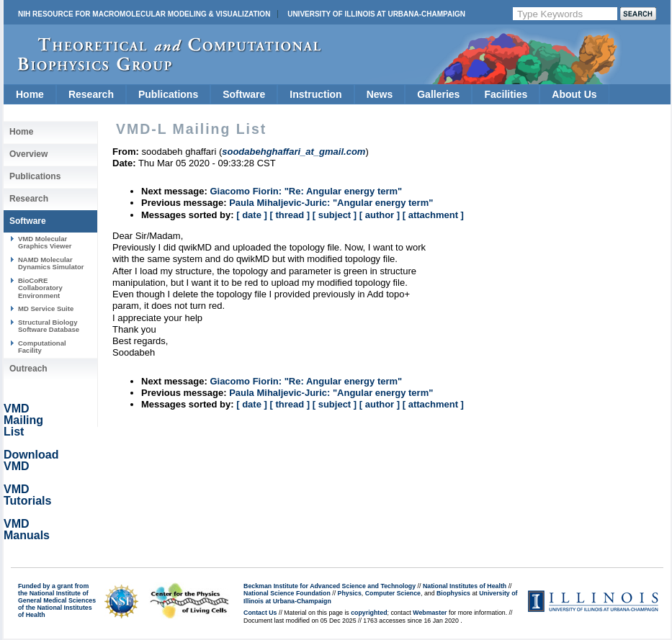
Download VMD (31, 460)
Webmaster (430, 613)
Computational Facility (42, 347)
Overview (28, 154)
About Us (574, 94)
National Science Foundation (287, 593)
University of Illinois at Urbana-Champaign (376, 14)
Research (91, 94)
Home (30, 94)
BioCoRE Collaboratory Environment (40, 288)
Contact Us (260, 613)
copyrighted (369, 613)
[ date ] (252, 215)
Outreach (28, 369)
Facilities (506, 94)
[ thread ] (290, 215)
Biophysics (453, 593)
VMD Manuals (27, 529)
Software (244, 94)
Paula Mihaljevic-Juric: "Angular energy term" (331, 203)
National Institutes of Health (465, 586)
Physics (350, 593)
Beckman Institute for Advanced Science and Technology (330, 586)
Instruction (315, 94)
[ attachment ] (433, 215)
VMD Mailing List (23, 420)
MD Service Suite (46, 308)
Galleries (438, 94)
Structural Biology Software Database (49, 326)
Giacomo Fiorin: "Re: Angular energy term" (306, 191)
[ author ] (380, 215)
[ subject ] (335, 215)
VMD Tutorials (27, 495)
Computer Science (393, 593)
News (380, 94)
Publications (168, 94)
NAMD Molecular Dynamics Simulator (51, 263)
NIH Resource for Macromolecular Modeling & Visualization (144, 14)
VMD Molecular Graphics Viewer (45, 242)
